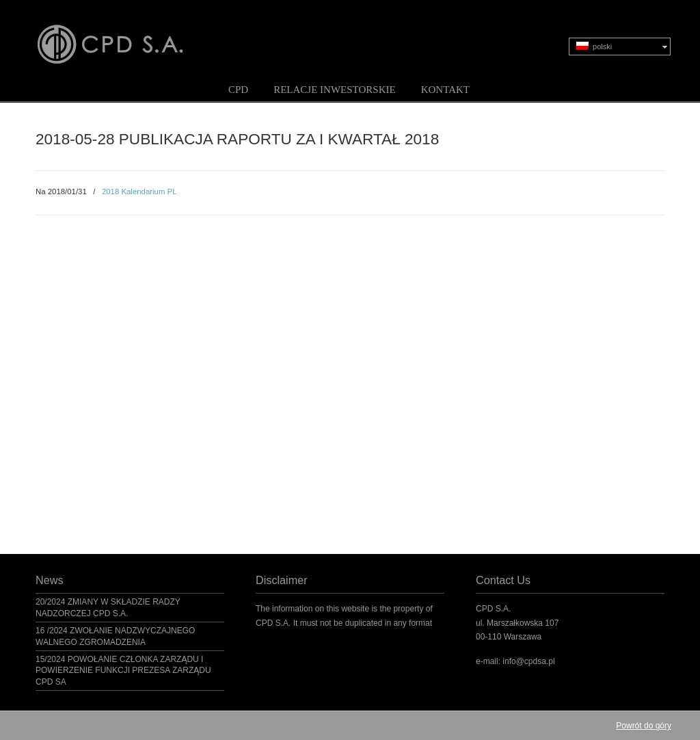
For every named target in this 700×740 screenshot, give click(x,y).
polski (594, 46)
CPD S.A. (126, 35)
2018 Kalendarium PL (139, 191)
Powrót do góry (644, 726)
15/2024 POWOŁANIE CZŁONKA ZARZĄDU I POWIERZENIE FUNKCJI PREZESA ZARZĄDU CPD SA (123, 671)
